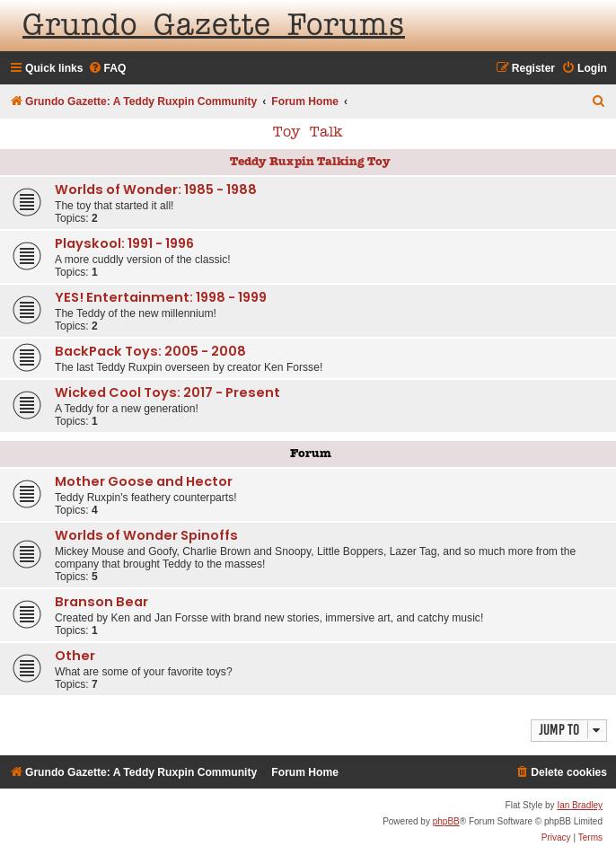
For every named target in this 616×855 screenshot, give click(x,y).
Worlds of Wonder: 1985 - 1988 (156, 190)
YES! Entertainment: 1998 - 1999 (161, 297)
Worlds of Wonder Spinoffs (146, 535)
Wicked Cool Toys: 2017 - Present (167, 392)
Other (75, 656)
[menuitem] (107, 69)
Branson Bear (101, 602)
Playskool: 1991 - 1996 (124, 243)
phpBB (446, 821)
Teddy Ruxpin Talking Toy (310, 162)
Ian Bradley (580, 805)
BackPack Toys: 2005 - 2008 (150, 351)
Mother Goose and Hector (144, 481)
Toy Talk (308, 133)
